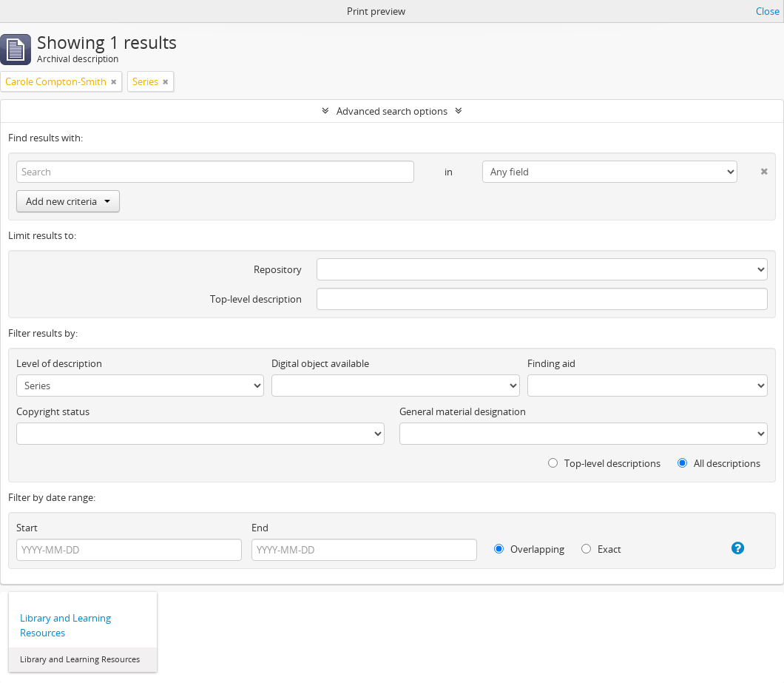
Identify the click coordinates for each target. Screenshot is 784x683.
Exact (601, 549)
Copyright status (53, 411)
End (260, 528)
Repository (278, 269)
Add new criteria (68, 201)
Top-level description (256, 299)
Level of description (59, 363)
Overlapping (529, 549)
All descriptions (719, 463)
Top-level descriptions (604, 463)
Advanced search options (392, 111)
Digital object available (320, 363)
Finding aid (551, 363)
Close (768, 11)
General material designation (463, 411)
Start (27, 528)
